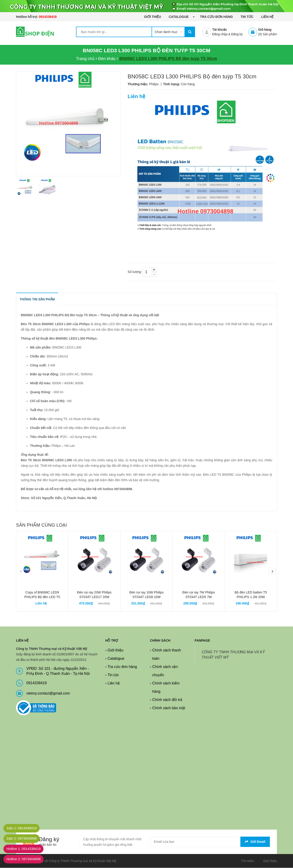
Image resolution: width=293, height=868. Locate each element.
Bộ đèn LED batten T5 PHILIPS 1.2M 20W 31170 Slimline (251, 597)
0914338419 (48, 17)
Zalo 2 (24, 839)
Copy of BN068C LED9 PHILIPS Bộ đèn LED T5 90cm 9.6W (42, 597)
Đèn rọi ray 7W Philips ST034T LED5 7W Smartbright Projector (199, 597)
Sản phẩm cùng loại (41, 525)
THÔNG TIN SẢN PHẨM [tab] (37, 299)
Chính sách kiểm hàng (166, 688)
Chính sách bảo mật (169, 708)
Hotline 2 (26, 859)
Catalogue (179, 17)
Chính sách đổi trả (167, 700)
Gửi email (255, 842)
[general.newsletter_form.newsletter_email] (210, 842)
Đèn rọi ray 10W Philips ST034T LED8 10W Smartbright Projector (146, 597)
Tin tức (247, 17)
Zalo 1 (24, 828)
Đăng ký (237, 34)
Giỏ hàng (265, 30)
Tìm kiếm (248, 861)
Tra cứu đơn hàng (217, 17)
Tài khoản (219, 30)
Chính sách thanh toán (167, 655)
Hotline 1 (26, 849)
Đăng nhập (220, 34)
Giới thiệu (152, 17)
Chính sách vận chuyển (165, 671)
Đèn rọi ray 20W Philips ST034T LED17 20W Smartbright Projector (94, 597)
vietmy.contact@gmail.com (48, 694)
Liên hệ (267, 17)
